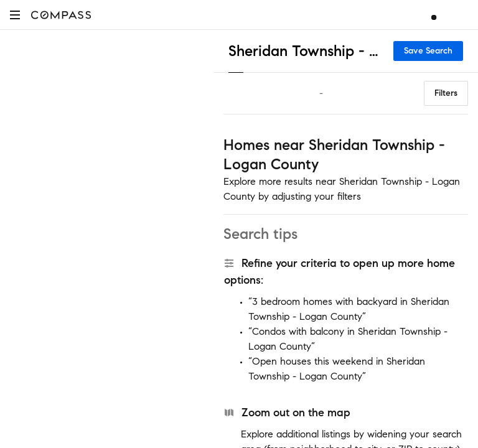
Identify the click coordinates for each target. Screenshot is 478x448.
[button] (15, 15)
